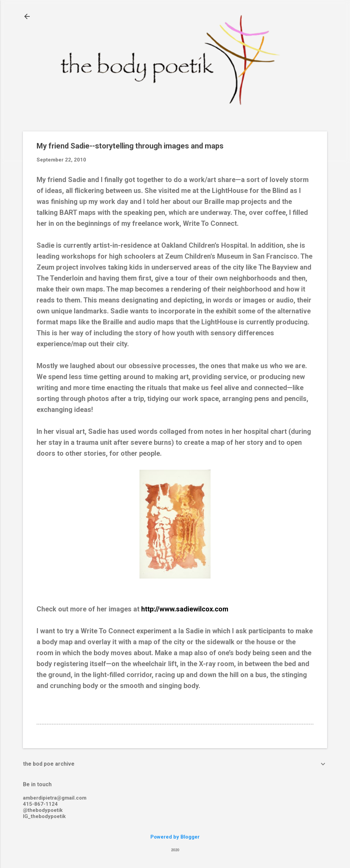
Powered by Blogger (175, 837)
